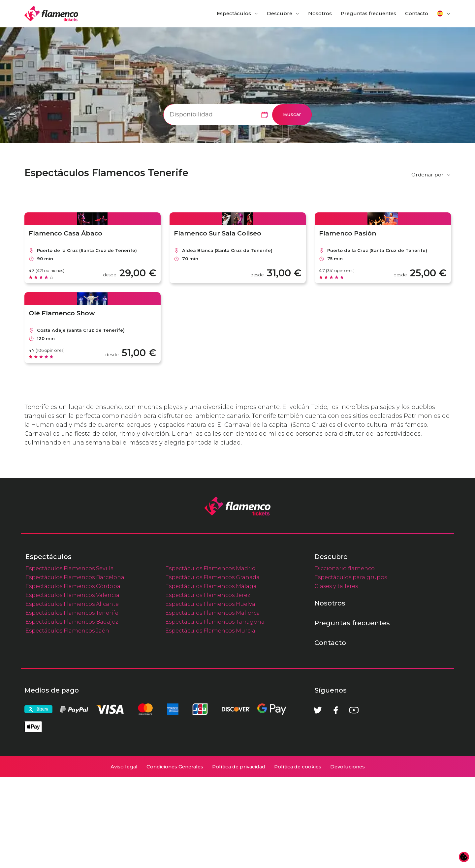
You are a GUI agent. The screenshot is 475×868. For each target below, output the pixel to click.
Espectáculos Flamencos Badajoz (72, 713)
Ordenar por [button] (427, 175)
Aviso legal (124, 858)
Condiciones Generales (175, 858)
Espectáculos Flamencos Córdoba (73, 677)
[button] (444, 14)
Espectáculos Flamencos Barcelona (75, 668)
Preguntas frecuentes (368, 14)
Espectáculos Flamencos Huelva (210, 695)
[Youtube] (354, 801)
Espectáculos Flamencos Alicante (72, 695)
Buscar (292, 114)
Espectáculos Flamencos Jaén (67, 722)
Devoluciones (348, 858)
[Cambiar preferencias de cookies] (464, 857)
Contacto (417, 14)
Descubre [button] (280, 14)
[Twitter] (318, 801)
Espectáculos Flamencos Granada (212, 668)
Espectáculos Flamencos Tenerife (72, 704)
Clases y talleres (336, 677)
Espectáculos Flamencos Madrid (210, 659)
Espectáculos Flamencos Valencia (72, 686)
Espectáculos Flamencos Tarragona (215, 713)
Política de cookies (298, 858)
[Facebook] (336, 801)
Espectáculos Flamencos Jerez (208, 686)
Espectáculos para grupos (351, 668)
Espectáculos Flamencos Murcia (210, 722)
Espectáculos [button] (234, 14)
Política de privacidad (239, 858)
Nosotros (320, 14)
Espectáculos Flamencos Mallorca (213, 704)
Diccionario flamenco (345, 659)
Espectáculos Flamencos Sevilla (70, 659)
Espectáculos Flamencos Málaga (211, 677)
